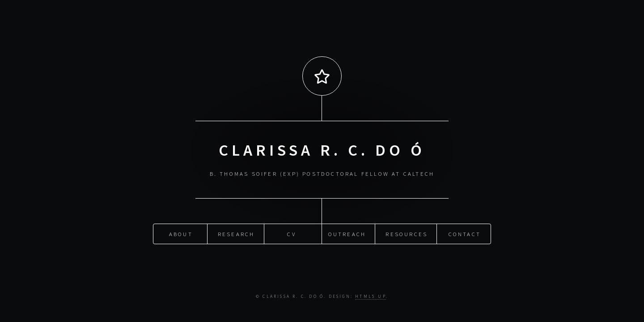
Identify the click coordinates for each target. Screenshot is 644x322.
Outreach (347, 233)
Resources (407, 233)
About (181, 233)
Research (236, 233)
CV (291, 233)
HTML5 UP (371, 297)
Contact (465, 233)
